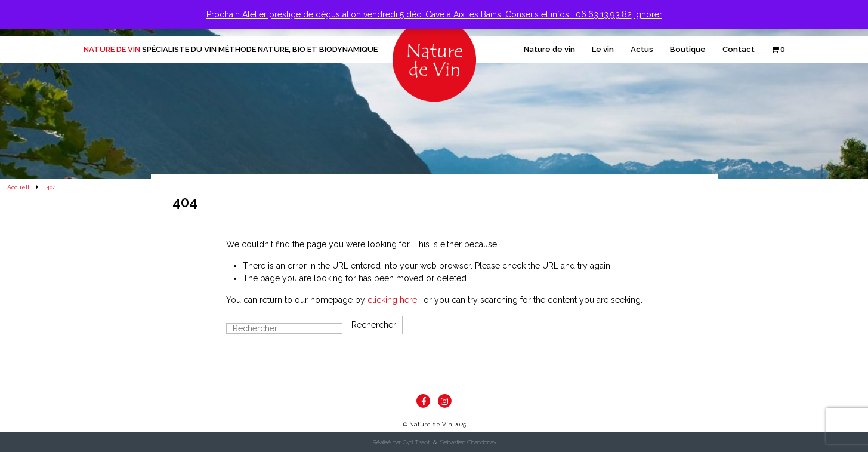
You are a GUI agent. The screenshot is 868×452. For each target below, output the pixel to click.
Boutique (688, 49)
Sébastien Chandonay (468, 442)
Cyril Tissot (416, 442)
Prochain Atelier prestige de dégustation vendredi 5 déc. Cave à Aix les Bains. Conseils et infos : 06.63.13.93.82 (419, 14)
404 (51, 187)
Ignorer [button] (648, 14)
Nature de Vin (231, 49)
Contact (739, 49)
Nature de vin (549, 49)
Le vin (603, 49)
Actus (642, 49)
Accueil (18, 187)
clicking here (392, 300)
